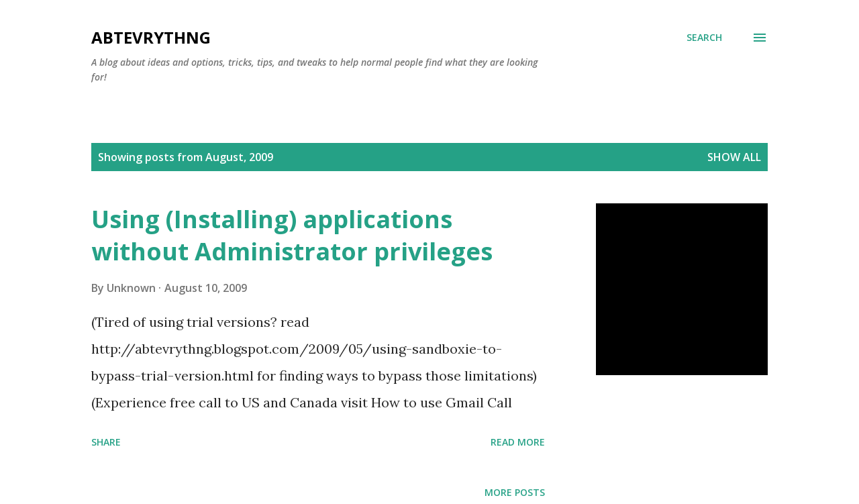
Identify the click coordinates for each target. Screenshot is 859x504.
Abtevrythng (151, 37)
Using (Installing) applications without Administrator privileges (292, 235)
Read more (518, 442)
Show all (734, 157)
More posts (515, 492)
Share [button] (106, 442)
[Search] (704, 38)
